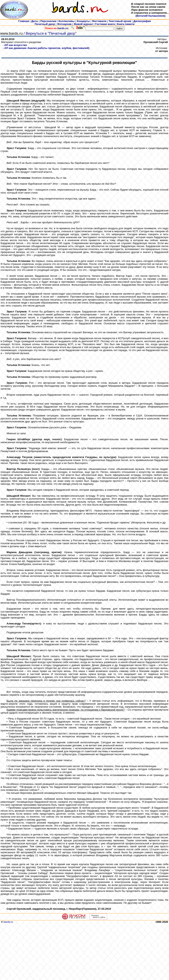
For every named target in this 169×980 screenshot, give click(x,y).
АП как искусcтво (16, 45)
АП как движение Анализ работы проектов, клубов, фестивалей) (47, 48)
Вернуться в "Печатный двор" (51, 33)
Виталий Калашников (151, 16)
